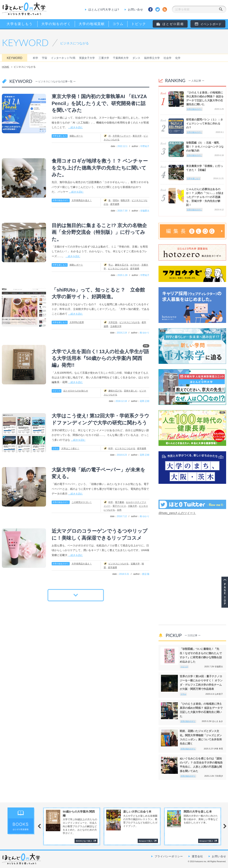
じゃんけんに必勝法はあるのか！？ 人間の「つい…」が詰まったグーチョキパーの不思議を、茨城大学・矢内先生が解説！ (205, 197)
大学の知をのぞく (61, 200)
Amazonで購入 (146, 841)
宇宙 (45, 58)
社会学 (168, 58)
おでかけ (135, 265)
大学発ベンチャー (122, 136)
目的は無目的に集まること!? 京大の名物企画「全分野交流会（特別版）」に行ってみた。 (99, 232)
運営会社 (197, 856)
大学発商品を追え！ (82, 200)
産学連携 (115, 204)
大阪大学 (132, 506)
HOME (6, 67)
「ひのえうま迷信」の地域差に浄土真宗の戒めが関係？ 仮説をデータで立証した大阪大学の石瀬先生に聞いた (205, 98)
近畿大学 (135, 564)
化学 (178, 58)
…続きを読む (75, 127)
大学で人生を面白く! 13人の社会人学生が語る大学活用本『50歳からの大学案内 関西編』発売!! (100, 358)
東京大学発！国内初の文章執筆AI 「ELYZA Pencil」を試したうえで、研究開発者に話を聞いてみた (99, 103)
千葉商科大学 (121, 58)
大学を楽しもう (60, 136)
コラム (55, 448)
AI (109, 136)
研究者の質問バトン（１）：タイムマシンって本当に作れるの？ (205, 123)
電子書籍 (119, 502)
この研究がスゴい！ (82, 502)
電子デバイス (119, 506)
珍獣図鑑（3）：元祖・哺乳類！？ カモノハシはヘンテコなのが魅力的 (205, 147)
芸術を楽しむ (131, 391)
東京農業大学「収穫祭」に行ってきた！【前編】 (205, 168)
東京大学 (137, 136)
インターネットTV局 (63, 58)
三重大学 (104, 58)
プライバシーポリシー (169, 856)
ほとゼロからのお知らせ (76, 391)
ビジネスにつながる (118, 269)
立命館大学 (116, 326)
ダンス (136, 58)
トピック (57, 391)
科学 (35, 58)
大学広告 (113, 322)
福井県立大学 (152, 58)
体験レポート (76, 136)
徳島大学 (125, 200)
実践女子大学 (87, 58)
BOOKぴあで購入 (84, 841)
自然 (119, 510)
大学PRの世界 (77, 322)
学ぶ (111, 265)
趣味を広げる (122, 265)
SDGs (116, 200)
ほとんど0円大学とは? (104, 9)
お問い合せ (136, 9)
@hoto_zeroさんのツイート (177, 513)
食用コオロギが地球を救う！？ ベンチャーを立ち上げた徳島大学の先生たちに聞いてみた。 (100, 168)
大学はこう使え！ (70, 448)
